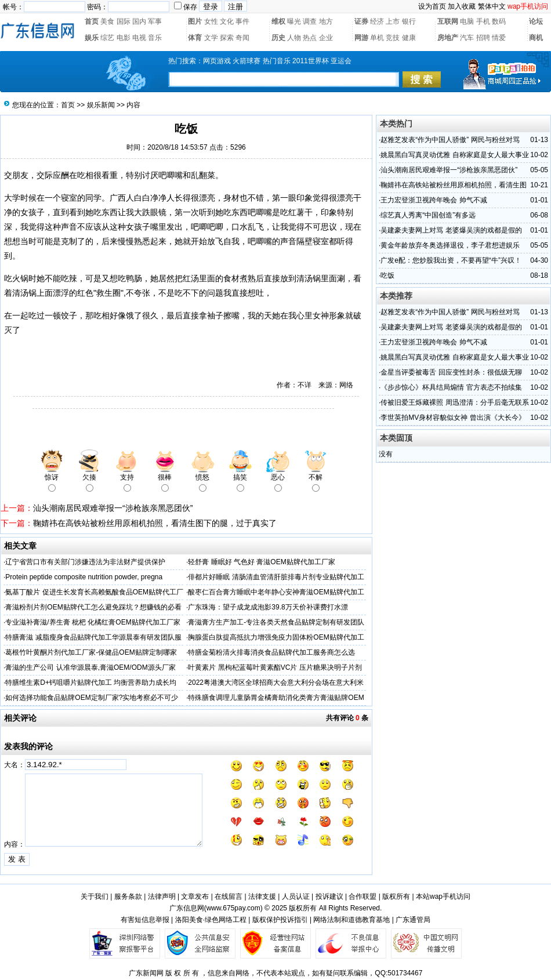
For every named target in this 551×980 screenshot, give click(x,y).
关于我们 (95, 896)
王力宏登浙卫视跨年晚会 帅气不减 (434, 200)
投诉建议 (329, 896)
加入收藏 (462, 6)
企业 (326, 38)
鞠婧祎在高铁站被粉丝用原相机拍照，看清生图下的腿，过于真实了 (155, 523)
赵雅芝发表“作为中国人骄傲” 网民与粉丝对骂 (450, 140)
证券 (361, 21)
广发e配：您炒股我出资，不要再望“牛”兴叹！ (451, 260)
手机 (483, 21)
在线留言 (229, 896)
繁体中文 (492, 6)
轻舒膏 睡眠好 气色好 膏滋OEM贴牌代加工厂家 (261, 562)
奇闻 (242, 38)
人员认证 (296, 896)
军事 (155, 21)
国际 (124, 21)
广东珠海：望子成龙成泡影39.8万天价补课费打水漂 (268, 607)
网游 (361, 38)
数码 (499, 21)
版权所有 (396, 896)
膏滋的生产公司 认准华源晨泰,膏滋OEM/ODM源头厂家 (90, 667)
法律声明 (162, 896)
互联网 (448, 21)
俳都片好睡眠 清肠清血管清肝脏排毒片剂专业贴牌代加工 (276, 577)
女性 (211, 21)
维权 (278, 21)
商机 (536, 38)
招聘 (483, 38)
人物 (294, 38)
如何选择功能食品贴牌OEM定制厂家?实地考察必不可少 (92, 698)
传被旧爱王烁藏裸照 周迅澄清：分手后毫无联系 (454, 402)
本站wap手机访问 (443, 896)
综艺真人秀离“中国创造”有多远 (428, 215)
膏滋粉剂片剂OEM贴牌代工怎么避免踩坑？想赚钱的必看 (93, 607)
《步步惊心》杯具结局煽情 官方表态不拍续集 (451, 387)
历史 (278, 38)
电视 (139, 38)
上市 (393, 21)
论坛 (536, 21)
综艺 (107, 38)
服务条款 (128, 896)
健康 (409, 38)
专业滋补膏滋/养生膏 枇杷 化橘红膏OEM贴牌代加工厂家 (93, 622)
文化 (227, 21)
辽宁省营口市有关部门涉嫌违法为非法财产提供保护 (85, 562)
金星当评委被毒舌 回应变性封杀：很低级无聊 (451, 372)
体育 (195, 38)
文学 (211, 38)
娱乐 (92, 38)
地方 (326, 21)
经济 (377, 21)
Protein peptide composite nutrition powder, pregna (84, 577)
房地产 (448, 38)
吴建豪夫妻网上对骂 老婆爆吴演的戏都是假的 (451, 230)
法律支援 (262, 896)
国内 (139, 21)
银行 (409, 21)
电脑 (467, 21)
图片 (195, 21)
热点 (310, 38)
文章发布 (195, 896)
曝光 (294, 21)
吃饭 (387, 275)
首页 (92, 21)
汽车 (467, 38)
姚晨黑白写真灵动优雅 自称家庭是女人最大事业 (454, 155)
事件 (242, 21)
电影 (124, 38)
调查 (310, 21)
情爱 (499, 38)
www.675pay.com (233, 908)
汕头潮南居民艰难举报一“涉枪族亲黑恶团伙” (113, 508)
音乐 (155, 38)
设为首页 (432, 6)
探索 (227, 38)
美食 (107, 21)
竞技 (393, 38)
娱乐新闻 (101, 105)
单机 (377, 38)
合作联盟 (362, 896)
